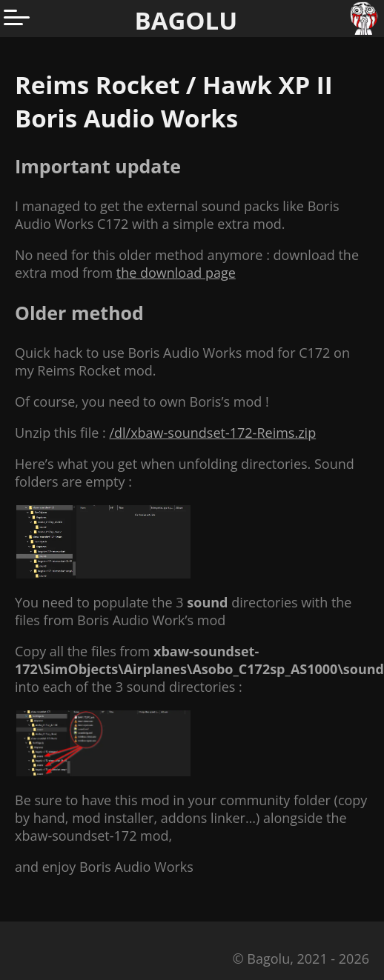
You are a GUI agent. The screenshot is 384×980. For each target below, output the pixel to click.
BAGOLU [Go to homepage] (186, 20)
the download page (176, 273)
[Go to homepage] (365, 18)
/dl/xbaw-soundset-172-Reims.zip (212, 433)
